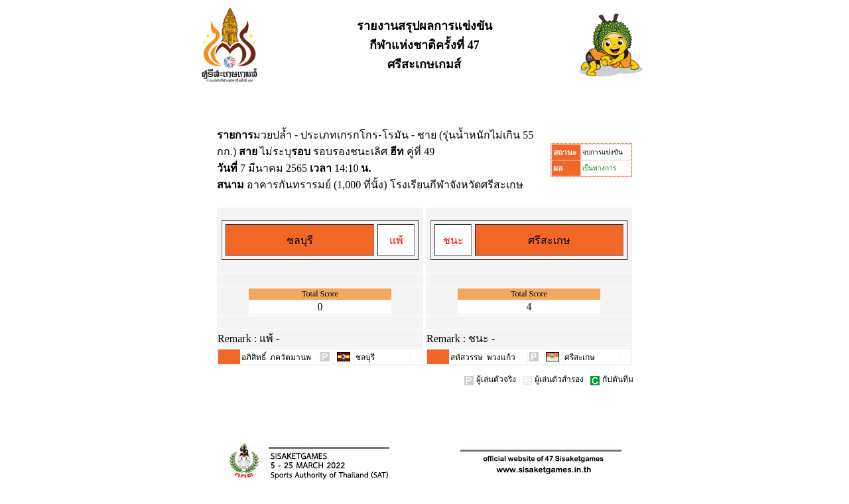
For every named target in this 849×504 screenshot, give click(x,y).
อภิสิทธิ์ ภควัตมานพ (276, 357)
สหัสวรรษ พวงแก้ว (483, 357)
